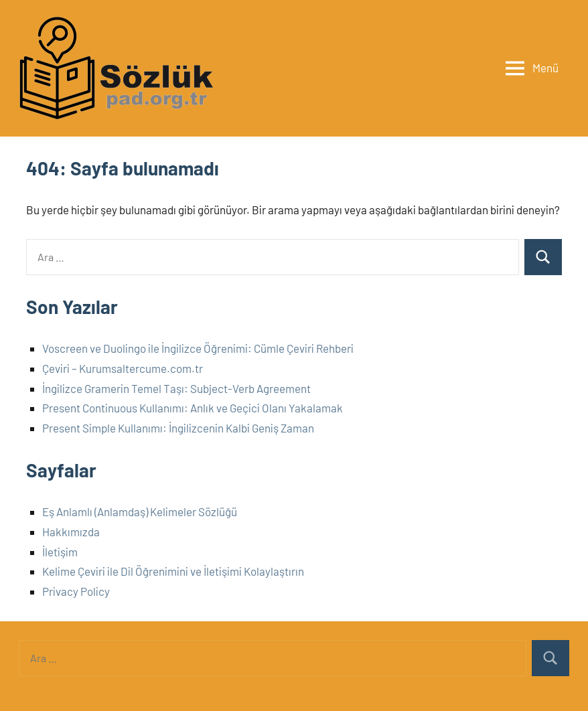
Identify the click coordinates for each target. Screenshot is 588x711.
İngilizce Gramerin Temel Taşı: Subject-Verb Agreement (176, 388)
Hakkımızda (71, 532)
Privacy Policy (76, 591)
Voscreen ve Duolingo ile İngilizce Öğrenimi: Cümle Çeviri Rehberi (198, 348)
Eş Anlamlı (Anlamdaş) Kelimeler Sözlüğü (140, 511)
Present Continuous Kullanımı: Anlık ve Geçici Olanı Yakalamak (193, 408)
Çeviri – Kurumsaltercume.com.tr (123, 368)
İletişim (60, 552)
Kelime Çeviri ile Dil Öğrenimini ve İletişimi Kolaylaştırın (173, 571)
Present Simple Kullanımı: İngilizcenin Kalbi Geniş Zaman (178, 428)
